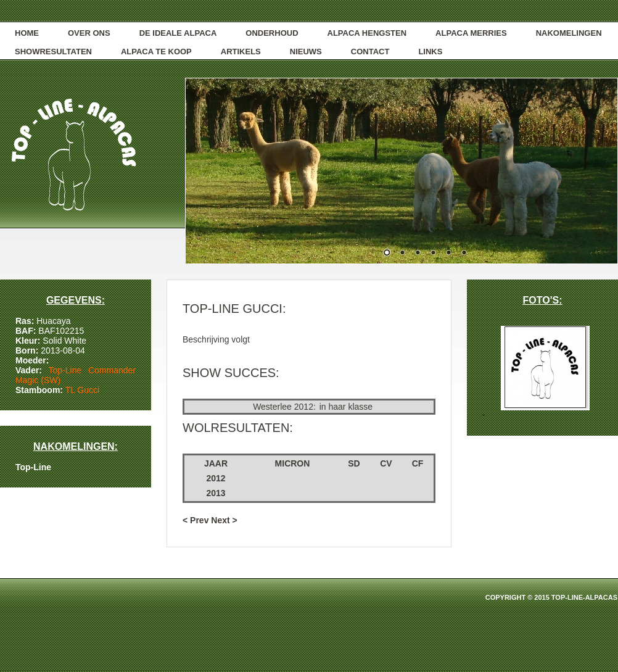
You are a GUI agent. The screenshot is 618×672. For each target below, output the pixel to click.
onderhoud (272, 33)
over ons (89, 33)
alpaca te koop (156, 52)
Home (27, 33)
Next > (224, 520)
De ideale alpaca (178, 33)
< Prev (196, 520)
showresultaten (53, 52)
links (430, 52)
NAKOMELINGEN (569, 33)
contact (370, 52)
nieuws (306, 52)
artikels (241, 52)
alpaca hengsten (367, 33)
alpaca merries (471, 33)
